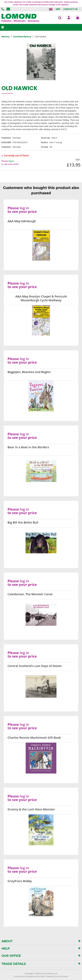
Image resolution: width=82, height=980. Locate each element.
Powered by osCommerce (57, 976)
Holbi (42, 976)
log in (11, 161)
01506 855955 (3, 9)
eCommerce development (25, 976)
